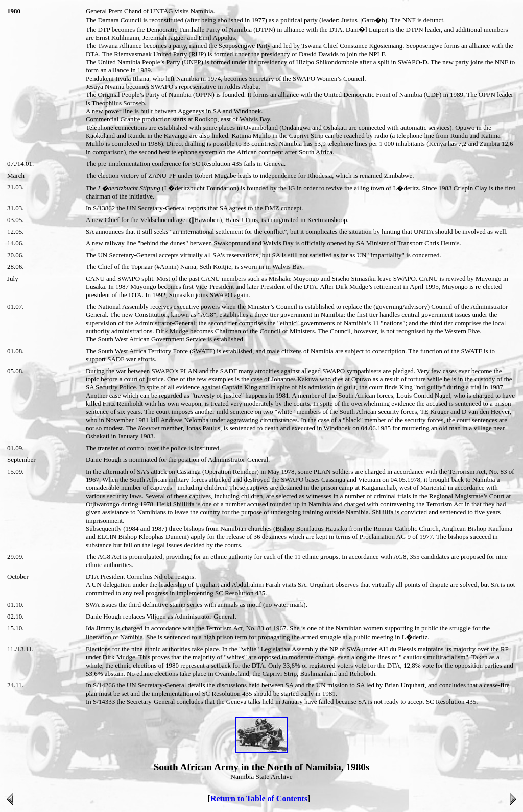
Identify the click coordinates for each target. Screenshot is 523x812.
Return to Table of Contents (259, 798)
